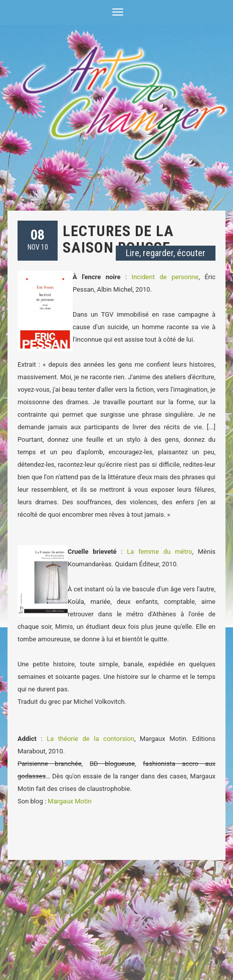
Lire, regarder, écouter (166, 253)
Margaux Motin (69, 801)
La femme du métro (159, 552)
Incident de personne (165, 277)
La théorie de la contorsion (90, 739)
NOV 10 (38, 239)
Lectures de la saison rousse (118, 239)
